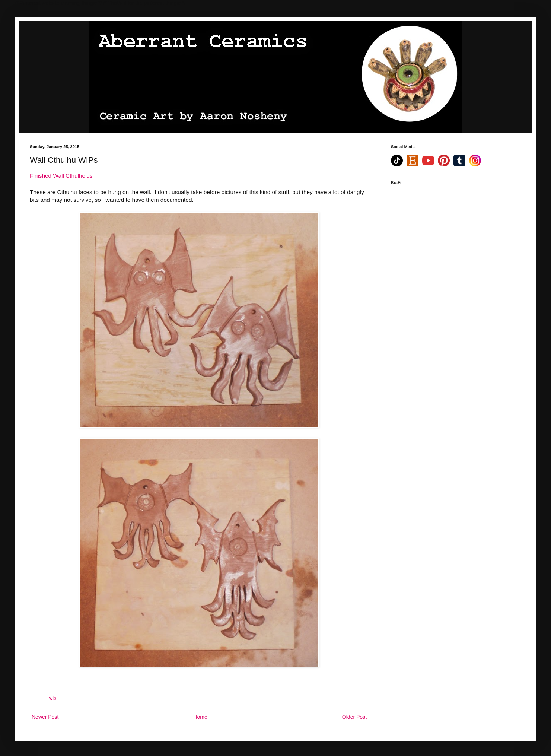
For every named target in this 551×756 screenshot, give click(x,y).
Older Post (354, 717)
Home (200, 717)
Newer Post (45, 717)
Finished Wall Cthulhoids (61, 176)
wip (53, 698)
